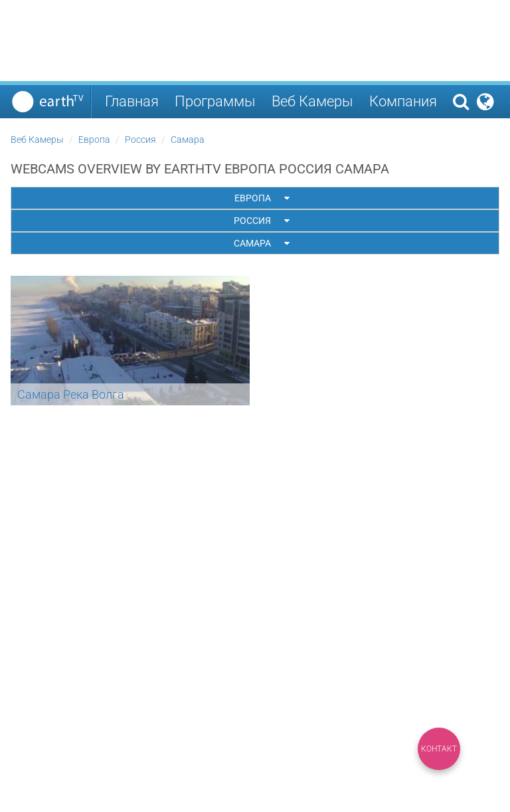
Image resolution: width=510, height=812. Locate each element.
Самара (188, 140)
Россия (140, 140)
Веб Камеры (312, 101)
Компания (403, 101)
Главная (132, 101)
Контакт (439, 749)
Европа (94, 140)
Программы (215, 101)
